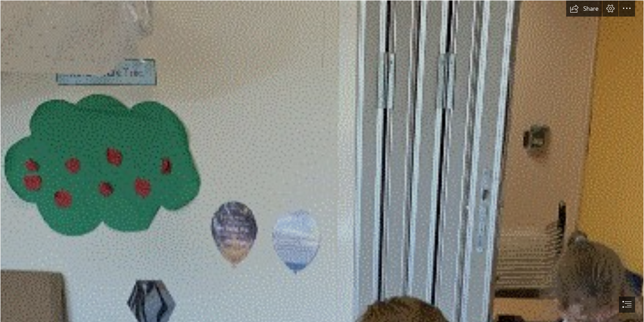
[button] (584, 8)
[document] (322, 161)
